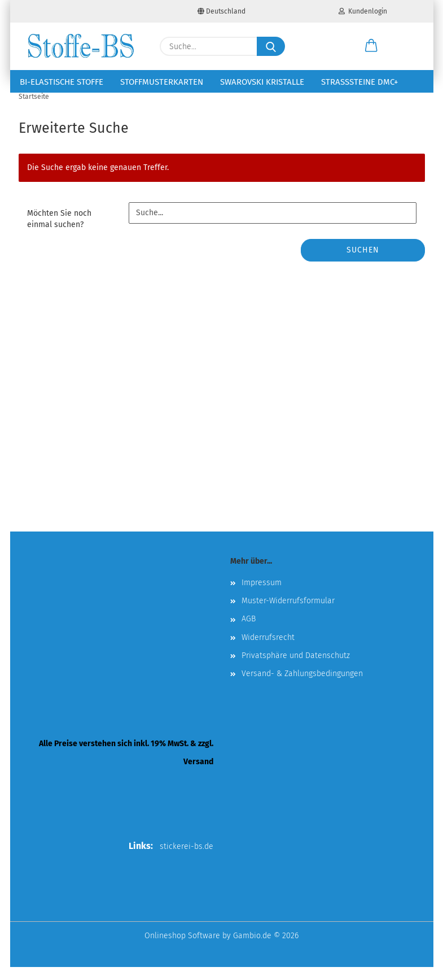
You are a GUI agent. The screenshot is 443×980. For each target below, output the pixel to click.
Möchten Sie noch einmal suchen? (59, 232)
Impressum (262, 596)
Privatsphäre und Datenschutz (296, 668)
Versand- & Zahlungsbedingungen (302, 687)
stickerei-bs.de (187, 859)
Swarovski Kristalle (262, 82)
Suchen (363, 263)
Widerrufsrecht (268, 650)
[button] (371, 46)
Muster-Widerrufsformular (288, 614)
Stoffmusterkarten (162, 82)
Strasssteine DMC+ (359, 82)
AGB (249, 632)
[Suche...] (271, 46)
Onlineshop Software (182, 949)
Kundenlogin (363, 11)
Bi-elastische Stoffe (62, 82)
